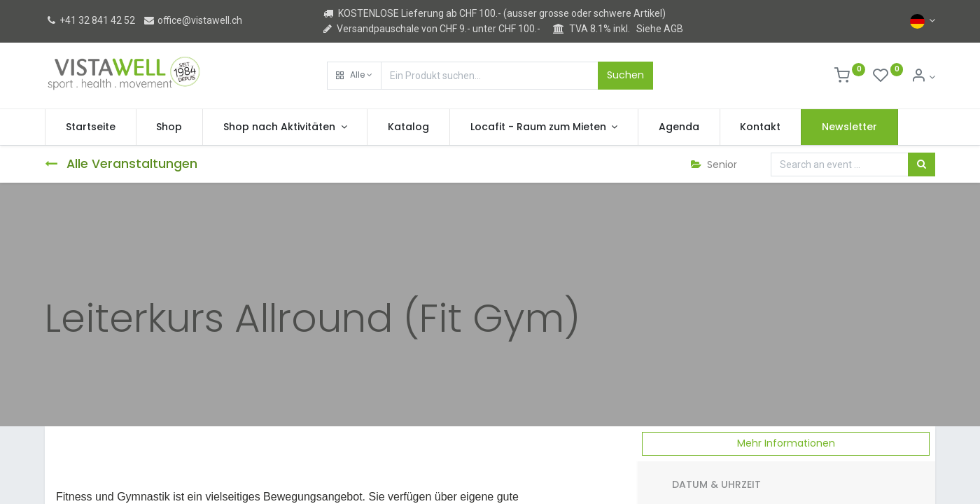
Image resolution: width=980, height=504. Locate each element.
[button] (354, 76)
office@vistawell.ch (192, 20)
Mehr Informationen (786, 443)
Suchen (625, 75)
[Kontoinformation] (923, 77)
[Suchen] (922, 164)
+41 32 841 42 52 (90, 20)
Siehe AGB (660, 29)
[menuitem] (91, 127)
